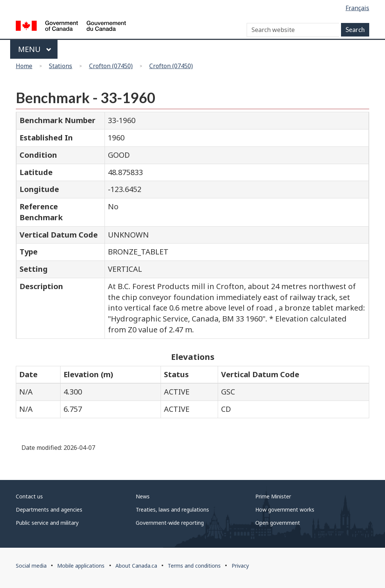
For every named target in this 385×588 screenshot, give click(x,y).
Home (24, 66)
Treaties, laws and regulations (172, 510)
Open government (278, 523)
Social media (31, 566)
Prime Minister (273, 496)
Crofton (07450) (111, 66)
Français (357, 8)
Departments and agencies (49, 510)
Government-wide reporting (170, 523)
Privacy (240, 566)
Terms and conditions (194, 566)
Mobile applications (81, 566)
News (143, 496)
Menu (35, 49)
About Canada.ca (136, 566)
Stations (61, 66)
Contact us (29, 496)
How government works (285, 510)
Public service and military (47, 523)
